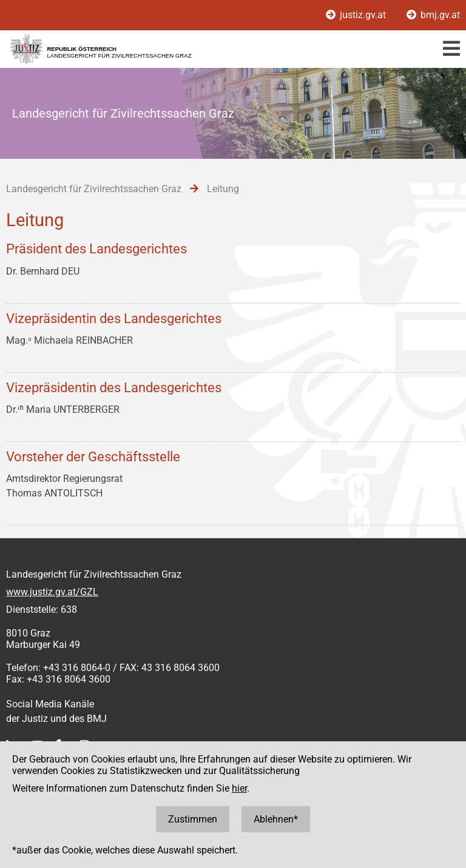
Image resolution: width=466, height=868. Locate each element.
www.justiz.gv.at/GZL (52, 592)
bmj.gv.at (433, 15)
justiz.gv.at (357, 15)
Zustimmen (193, 819)
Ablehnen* (276, 819)
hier (239, 788)
